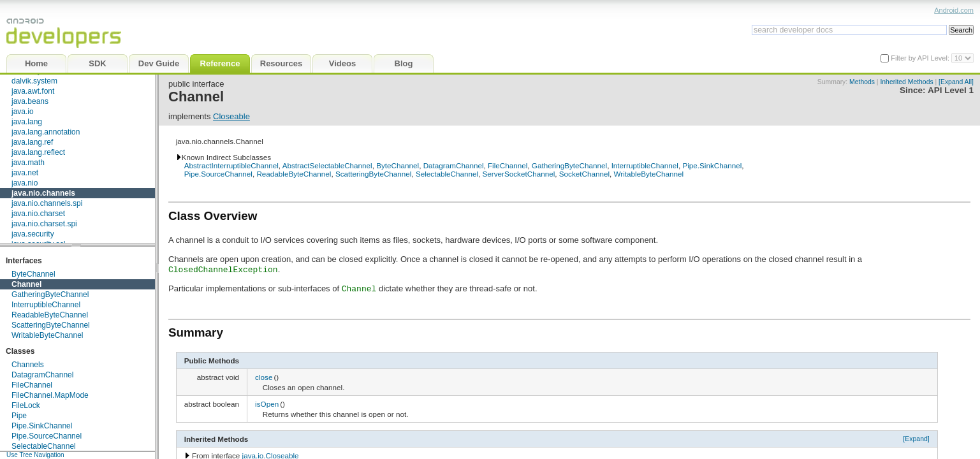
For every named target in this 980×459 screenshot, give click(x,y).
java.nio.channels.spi (47, 203)
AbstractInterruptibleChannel (231, 165)
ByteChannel (33, 274)
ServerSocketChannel (519, 174)
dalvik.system (34, 81)
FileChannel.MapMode (50, 395)
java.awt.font (33, 91)
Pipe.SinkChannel (42, 426)
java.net (25, 173)
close (264, 377)
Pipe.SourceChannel (47, 436)
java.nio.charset (38, 214)
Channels (28, 365)
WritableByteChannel (48, 335)
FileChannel (32, 385)
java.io (23, 112)
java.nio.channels (43, 193)
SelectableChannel (44, 446)
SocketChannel (584, 174)
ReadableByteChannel (50, 315)
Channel (26, 284)
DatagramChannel (42, 375)
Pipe (19, 416)
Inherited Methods (906, 82)
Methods (862, 82)
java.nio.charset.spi (44, 224)
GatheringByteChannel (50, 295)
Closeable (231, 116)
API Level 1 (951, 90)
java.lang (27, 122)
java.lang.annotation (46, 132)
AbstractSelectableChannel (327, 165)
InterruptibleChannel (46, 305)
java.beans (30, 101)
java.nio (25, 183)
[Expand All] (956, 82)
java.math (28, 163)
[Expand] (916, 439)
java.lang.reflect (38, 152)
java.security (33, 234)
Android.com (954, 10)
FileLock (26, 405)
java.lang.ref (32, 142)
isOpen (267, 404)
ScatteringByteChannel (51, 325)
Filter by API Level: (921, 58)
